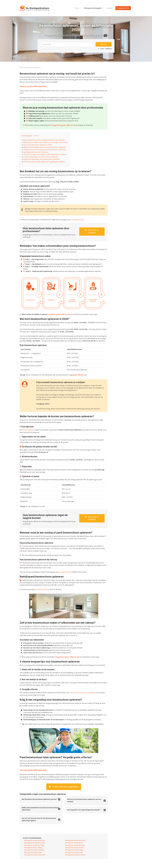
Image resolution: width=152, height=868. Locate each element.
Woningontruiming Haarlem (74, 848)
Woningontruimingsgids (93, 8)
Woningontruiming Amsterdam (35, 840)
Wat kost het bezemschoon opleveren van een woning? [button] (84, 801)
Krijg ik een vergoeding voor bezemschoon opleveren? (42, 159)
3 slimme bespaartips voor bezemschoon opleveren (41, 157)
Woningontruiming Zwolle (74, 852)
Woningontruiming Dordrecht (75, 855)
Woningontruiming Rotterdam (34, 843)
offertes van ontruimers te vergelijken (83, 693)
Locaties (109, 8)
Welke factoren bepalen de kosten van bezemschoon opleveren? (45, 147)
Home (77, 8)
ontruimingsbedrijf (28, 430)
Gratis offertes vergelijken (92, 231)
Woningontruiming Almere (74, 843)
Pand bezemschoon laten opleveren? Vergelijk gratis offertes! (45, 162)
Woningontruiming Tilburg (33, 848)
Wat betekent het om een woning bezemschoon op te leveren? (44, 140)
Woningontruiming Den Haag (34, 845)
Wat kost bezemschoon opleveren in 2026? (38, 145)
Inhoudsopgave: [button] (27, 136)
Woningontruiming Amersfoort (76, 840)
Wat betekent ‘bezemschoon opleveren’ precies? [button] (39, 799)
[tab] (41, 799)
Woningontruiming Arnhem (74, 850)
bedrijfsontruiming (43, 589)
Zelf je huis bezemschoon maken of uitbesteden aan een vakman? (45, 155)
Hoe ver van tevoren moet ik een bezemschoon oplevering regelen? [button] (39, 820)
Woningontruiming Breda (33, 852)
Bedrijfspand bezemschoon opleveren (36, 152)
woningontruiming (77, 220)
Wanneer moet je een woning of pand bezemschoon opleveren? (45, 150)
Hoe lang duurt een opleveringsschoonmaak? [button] (84, 810)
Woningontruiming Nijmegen (75, 845)
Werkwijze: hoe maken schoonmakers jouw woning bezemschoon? (45, 142)
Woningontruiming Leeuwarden (35, 855)
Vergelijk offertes (123, 8)
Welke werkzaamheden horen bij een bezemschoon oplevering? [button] (40, 809)
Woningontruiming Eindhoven (34, 850)
